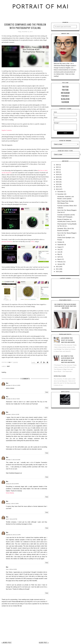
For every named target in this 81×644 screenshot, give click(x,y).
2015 (57, 184)
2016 (57, 182)
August (59, 247)
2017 (57, 179)
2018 (57, 177)
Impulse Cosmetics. (7, 130)
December (60, 192)
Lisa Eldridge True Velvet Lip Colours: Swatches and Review (68, 340)
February (60, 262)
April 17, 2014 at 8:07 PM (12, 519)
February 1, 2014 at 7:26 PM (12, 504)
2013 (57, 189)
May (59, 254)
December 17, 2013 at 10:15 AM (13, 460)
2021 (57, 170)
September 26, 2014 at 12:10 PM (13, 535)
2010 (57, 272)
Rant (8, 366)
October (60, 242)
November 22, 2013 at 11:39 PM (13, 385)
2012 (57, 267)
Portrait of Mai (40, 7)
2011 (57, 269)
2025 (57, 165)
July (59, 249)
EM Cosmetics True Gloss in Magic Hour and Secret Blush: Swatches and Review (65, 306)
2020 (57, 172)
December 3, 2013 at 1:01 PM (12, 414)
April (59, 257)
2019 (57, 175)
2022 (57, 167)
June (59, 252)
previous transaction (7, 242)
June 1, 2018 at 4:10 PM (11, 569)
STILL (33, 242)
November (60, 194)
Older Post (43, 642)
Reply (47, 392)
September (61, 245)
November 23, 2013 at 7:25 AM (13, 399)
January (60, 264)
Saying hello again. (60, 376)
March (59, 259)
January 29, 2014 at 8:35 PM (12, 484)
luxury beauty (10, 493)
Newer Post (7, 642)
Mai (7, 383)
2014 (57, 187)
